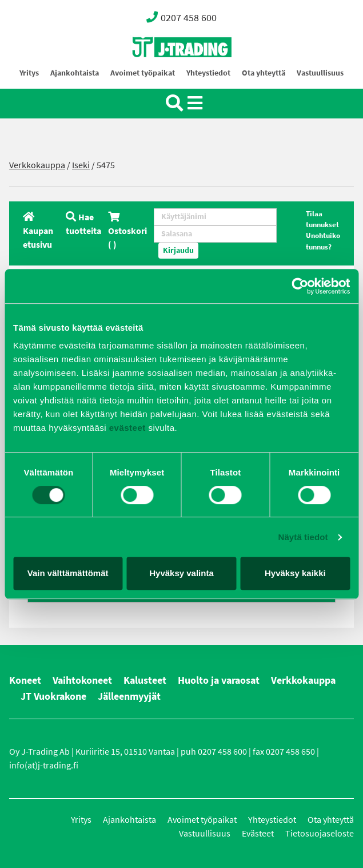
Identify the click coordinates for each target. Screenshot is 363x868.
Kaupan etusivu (38, 231)
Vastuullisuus (320, 73)
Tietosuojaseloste (320, 833)
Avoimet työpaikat (143, 73)
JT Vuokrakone (53, 696)
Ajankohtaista (75, 73)
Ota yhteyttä (264, 73)
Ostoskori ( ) (127, 231)
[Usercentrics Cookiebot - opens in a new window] (300, 286)
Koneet (25, 680)
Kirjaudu (178, 250)
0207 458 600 (181, 17)
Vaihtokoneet (82, 680)
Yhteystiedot (208, 73)
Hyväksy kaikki (295, 573)
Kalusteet (145, 680)
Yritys (29, 73)
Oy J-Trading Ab (161, 72)
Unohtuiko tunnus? (323, 241)
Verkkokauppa (37, 165)
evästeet (126, 428)
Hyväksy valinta (181, 573)
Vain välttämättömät (68, 573)
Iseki (81, 165)
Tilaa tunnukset (322, 219)
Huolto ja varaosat (219, 680)
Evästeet (258, 833)
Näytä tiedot (303, 537)
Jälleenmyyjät (129, 696)
